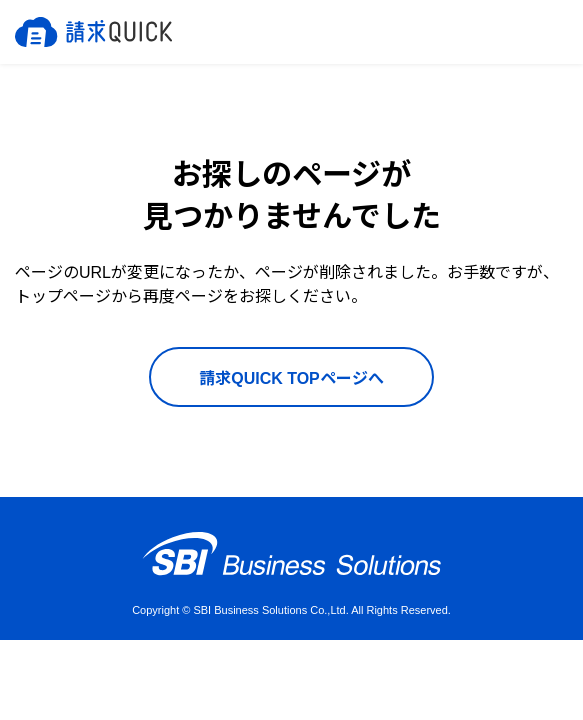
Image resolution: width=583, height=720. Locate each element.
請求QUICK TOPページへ (291, 378)
